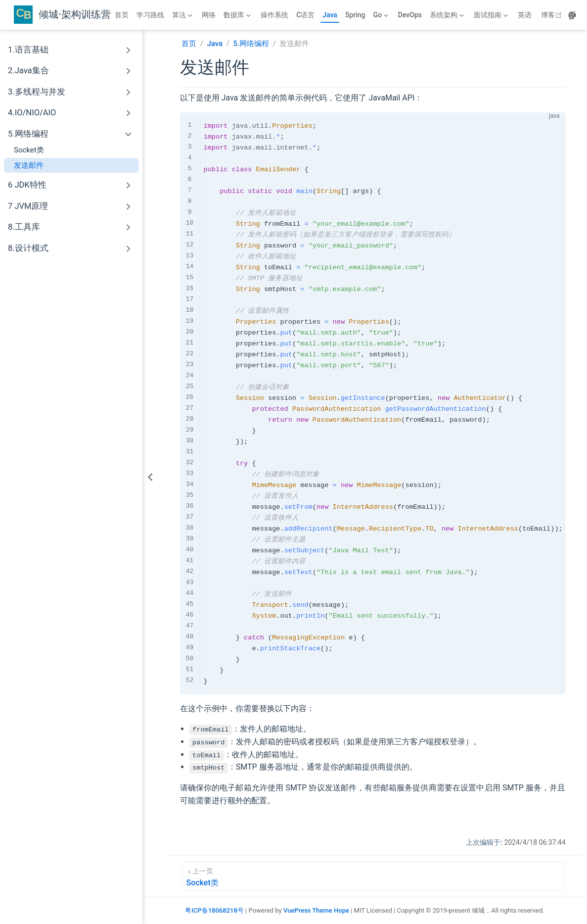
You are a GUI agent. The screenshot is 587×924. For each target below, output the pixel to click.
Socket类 (29, 150)
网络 (209, 15)
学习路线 (150, 15)
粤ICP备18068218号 (214, 910)
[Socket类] (373, 876)
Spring (355, 15)
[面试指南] (492, 15)
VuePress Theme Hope (316, 910)
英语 (525, 15)
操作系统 (274, 15)
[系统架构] (448, 15)
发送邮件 (29, 165)
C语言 (305, 15)
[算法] (183, 15)
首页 (122, 15)
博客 (553, 15)
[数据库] (238, 15)
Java (330, 15)
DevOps (410, 15)
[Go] (382, 15)
